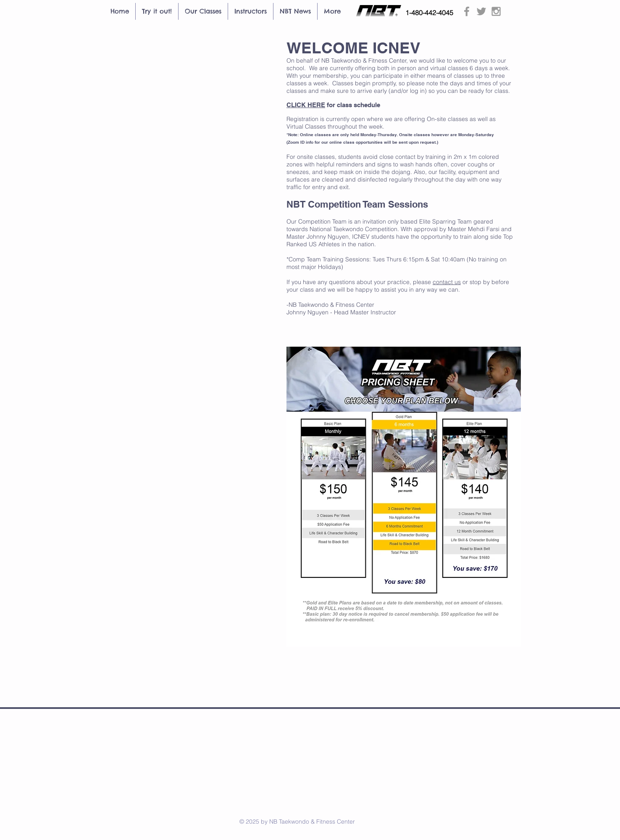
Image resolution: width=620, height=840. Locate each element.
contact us (447, 282)
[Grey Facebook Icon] (467, 11)
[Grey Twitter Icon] (481, 11)
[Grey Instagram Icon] (496, 11)
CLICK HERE (306, 105)
